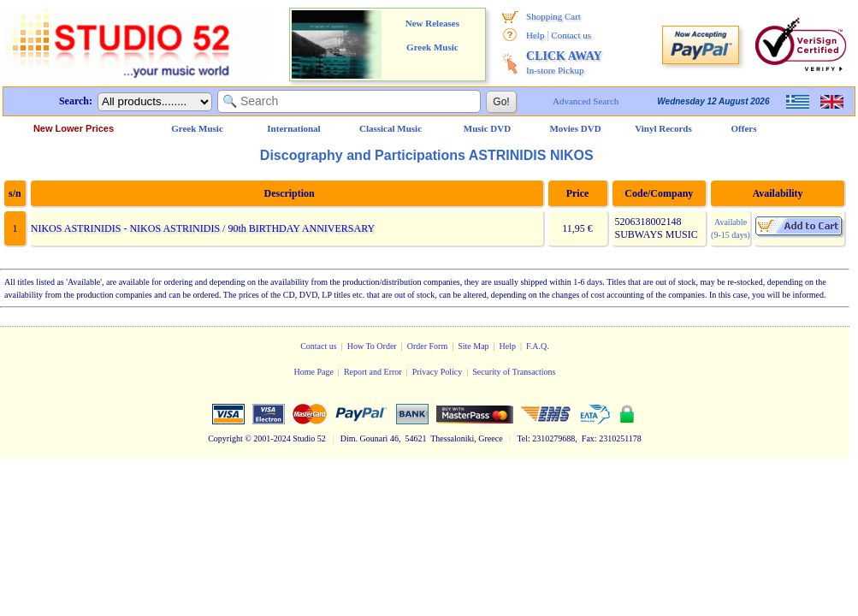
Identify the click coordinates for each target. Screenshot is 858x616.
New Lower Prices (74, 128)
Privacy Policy (438, 372)
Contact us (571, 35)
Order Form (428, 346)
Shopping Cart (553, 16)
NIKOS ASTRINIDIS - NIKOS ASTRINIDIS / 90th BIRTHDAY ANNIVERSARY (203, 228)
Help (535, 35)
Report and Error (373, 372)
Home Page (313, 372)
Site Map (473, 346)
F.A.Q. (538, 346)
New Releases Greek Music (432, 35)
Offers (744, 128)
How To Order (372, 346)
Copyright (225, 438)
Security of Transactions (514, 372)
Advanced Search (586, 101)
